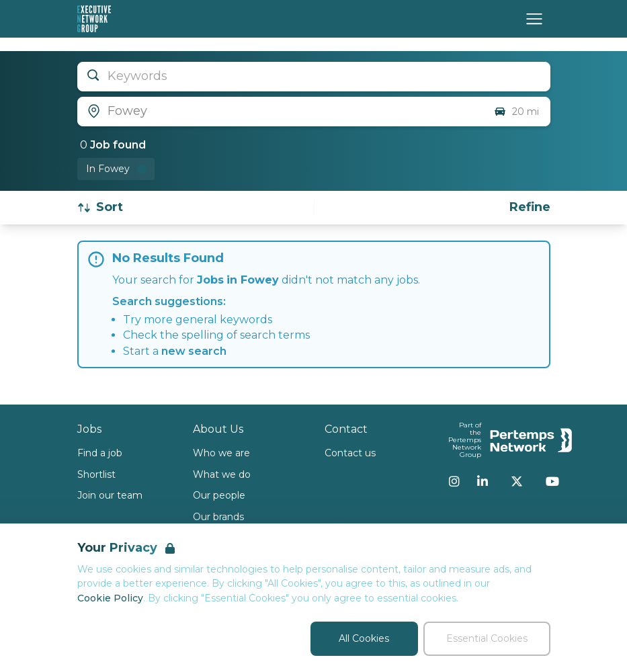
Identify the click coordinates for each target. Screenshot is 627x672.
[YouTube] (552, 481)
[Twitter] (517, 481)
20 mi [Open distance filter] (516, 112)
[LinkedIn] (483, 481)
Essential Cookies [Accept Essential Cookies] (487, 638)
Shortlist (96, 474)
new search (194, 351)
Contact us (350, 453)
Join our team (110, 495)
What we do (222, 474)
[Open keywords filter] (314, 77)
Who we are (221, 453)
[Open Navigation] (534, 19)
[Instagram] (454, 481)
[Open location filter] (280, 112)
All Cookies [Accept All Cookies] (364, 638)
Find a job (100, 453)
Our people (219, 495)
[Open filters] (530, 207)
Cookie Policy (110, 598)
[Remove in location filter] (116, 169)
